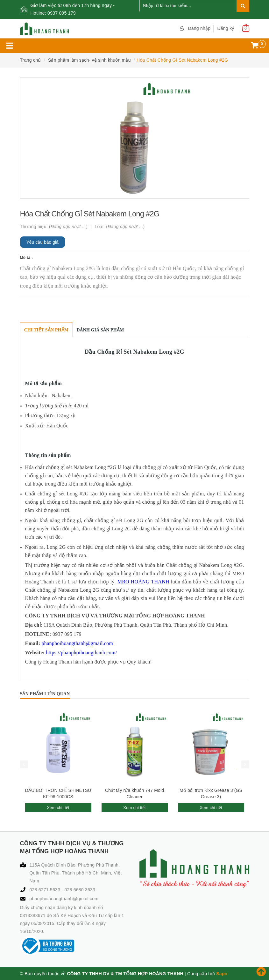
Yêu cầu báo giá (42, 242)
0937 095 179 (62, 13)
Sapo (222, 974)
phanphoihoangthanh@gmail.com (64, 899)
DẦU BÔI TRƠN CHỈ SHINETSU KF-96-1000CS (58, 793)
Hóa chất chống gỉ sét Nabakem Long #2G (71, 467)
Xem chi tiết (58, 808)
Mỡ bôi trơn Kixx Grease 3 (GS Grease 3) (211, 793)
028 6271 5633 (46, 890)
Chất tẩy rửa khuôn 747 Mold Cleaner (134, 793)
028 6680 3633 (80, 890)
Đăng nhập (199, 28)
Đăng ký (226, 28)
